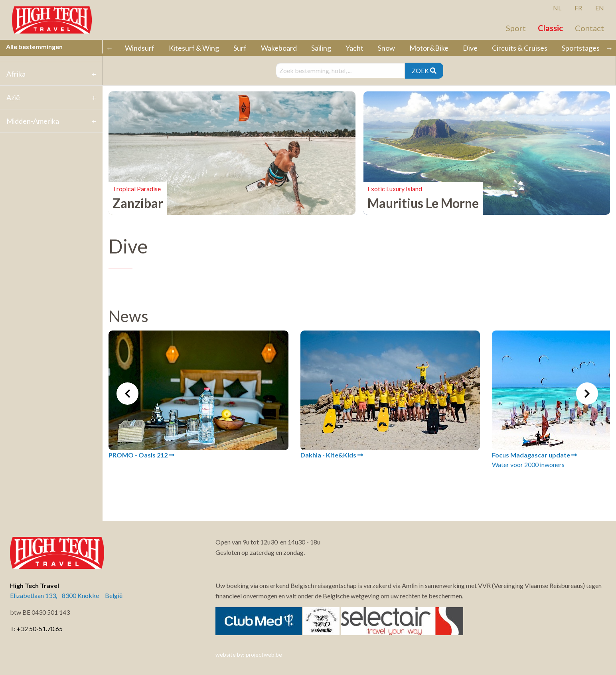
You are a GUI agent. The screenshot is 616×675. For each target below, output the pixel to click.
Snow (386, 48)
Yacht (354, 48)
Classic (550, 28)
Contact (589, 28)
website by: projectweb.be (249, 654)
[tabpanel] (198, 395)
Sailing (321, 48)
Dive (470, 48)
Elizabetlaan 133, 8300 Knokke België (66, 595)
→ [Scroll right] (609, 48)
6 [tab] (389, 489)
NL (557, 8)
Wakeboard (279, 48)
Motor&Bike (429, 48)
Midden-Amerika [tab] (33, 121)
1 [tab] (330, 489)
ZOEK (424, 70)
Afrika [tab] (16, 74)
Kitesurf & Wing (194, 48)
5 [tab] (377, 489)
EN (600, 8)
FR (578, 8)
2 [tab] (342, 489)
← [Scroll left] (109, 48)
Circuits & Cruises (520, 48)
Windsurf (140, 48)
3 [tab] (353, 489)
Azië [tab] (13, 97)
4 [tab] (365, 489)
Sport (516, 28)
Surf (240, 48)
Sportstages (581, 48)
